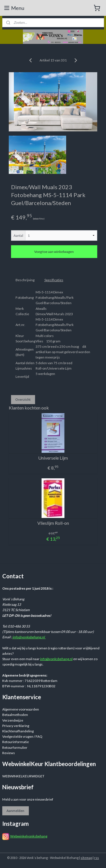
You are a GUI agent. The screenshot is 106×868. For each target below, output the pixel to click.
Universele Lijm (53, 458)
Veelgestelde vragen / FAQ (22, 736)
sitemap (86, 858)
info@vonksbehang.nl (29, 637)
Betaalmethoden (15, 715)
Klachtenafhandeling (18, 731)
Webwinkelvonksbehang (29, 836)
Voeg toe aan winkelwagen (54, 252)
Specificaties (54, 280)
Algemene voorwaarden (21, 709)
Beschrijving (25, 280)
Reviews (9, 753)
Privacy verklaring (16, 726)
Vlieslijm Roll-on (53, 523)
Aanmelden (15, 811)
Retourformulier (15, 747)
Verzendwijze (13, 720)
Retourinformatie (16, 742)
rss (97, 858)
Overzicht (23, 399)
